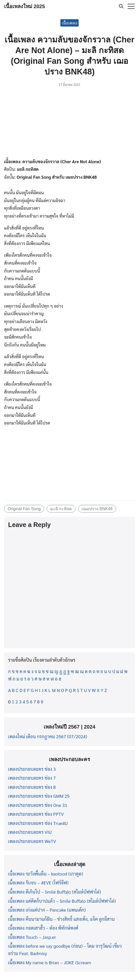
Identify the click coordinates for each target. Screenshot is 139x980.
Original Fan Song (24, 509)
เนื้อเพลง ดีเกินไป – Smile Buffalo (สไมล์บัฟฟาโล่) (55, 892)
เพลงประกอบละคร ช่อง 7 (32, 778)
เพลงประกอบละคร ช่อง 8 (32, 787)
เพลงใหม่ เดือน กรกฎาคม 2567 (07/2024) (48, 736)
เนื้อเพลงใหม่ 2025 (24, 6)
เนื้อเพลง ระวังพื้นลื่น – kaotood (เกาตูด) (46, 874)
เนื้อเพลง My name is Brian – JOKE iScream (50, 962)
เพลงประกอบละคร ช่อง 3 (32, 769)
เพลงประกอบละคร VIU (30, 832)
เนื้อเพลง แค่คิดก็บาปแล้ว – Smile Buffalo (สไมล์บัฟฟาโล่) (62, 901)
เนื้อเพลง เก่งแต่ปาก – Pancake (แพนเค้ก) (47, 910)
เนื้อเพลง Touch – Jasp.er (32, 937)
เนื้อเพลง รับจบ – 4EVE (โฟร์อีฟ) (38, 883)
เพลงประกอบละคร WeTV (32, 841)
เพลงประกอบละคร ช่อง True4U (38, 823)
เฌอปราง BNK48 (97, 509)
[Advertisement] (69, 124)
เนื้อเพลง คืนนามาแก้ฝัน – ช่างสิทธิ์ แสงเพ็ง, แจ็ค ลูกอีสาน (61, 919)
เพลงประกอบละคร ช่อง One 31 (38, 805)
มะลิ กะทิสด (61, 509)
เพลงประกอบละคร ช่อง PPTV (36, 814)
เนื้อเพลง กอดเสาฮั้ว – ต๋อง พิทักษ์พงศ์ (43, 928)
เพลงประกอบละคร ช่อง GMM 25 (39, 796)
